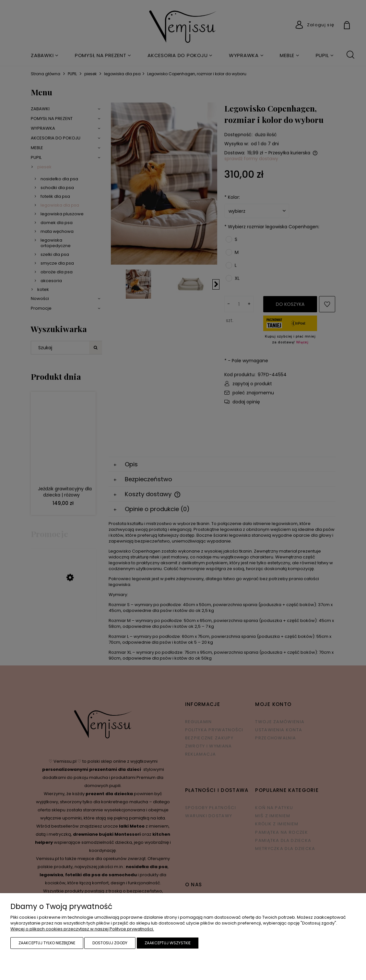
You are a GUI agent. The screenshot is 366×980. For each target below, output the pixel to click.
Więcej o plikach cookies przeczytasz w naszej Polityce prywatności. (82, 929)
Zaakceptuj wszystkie (168, 943)
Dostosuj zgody (110, 943)
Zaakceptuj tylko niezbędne (47, 943)
